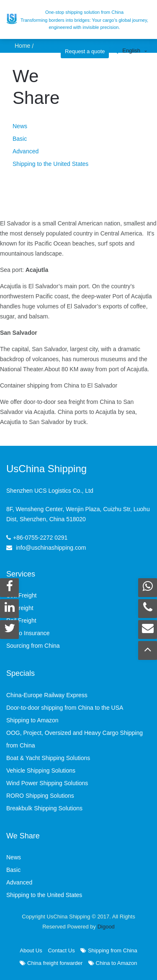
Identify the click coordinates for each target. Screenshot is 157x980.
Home (22, 46)
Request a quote (85, 51)
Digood (106, 927)
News (20, 126)
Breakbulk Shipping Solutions (44, 808)
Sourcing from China (33, 646)
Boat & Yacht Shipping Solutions (48, 758)
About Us (31, 950)
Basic (20, 139)
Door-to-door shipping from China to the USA (65, 708)
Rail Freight (21, 621)
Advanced (26, 151)
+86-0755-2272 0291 (40, 538)
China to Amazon (113, 963)
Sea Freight (21, 595)
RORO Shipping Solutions (40, 796)
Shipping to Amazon (32, 720)
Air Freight (20, 608)
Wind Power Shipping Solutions (47, 783)
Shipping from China (109, 950)
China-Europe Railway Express (47, 695)
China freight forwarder (51, 963)
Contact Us (61, 950)
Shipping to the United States (50, 164)
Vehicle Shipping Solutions (41, 771)
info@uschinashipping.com (51, 548)
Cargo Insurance (28, 633)
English (131, 50)
